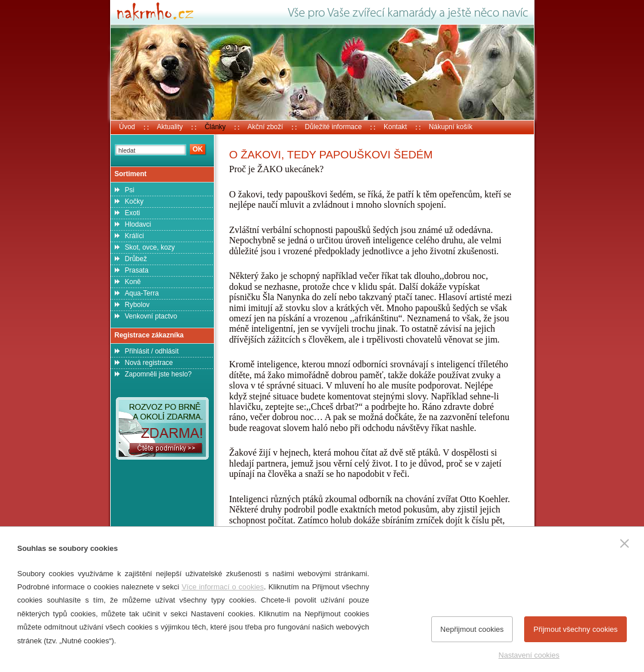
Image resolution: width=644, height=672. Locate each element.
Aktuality (170, 127)
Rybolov (137, 305)
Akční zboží (266, 127)
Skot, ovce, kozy (150, 247)
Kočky (134, 201)
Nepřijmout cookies (472, 629)
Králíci (134, 236)
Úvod (127, 127)
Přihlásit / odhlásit (152, 351)
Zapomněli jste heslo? (159, 374)
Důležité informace (333, 127)
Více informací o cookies (223, 587)
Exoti (133, 213)
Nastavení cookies (529, 655)
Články (215, 127)
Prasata (137, 270)
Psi (130, 190)
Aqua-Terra (142, 293)
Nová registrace (149, 363)
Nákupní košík (451, 127)
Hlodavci (138, 224)
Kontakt (395, 127)
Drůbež (136, 259)
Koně (133, 282)
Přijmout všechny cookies (575, 629)
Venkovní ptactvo (151, 316)
